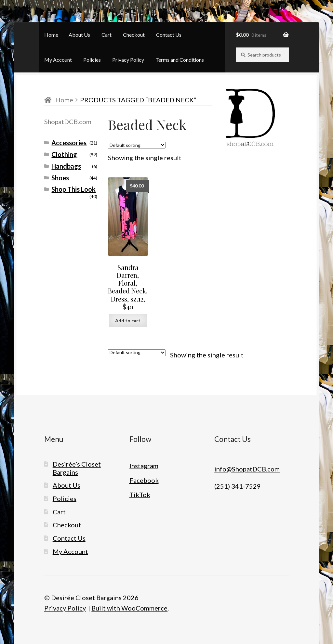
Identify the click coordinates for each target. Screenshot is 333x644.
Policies (92, 60)
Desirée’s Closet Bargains (77, 468)
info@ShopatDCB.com (247, 469)
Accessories (69, 143)
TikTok (140, 495)
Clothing (64, 154)
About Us (79, 35)
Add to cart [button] (128, 321)
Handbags (66, 166)
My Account (58, 60)
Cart (107, 35)
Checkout (134, 35)
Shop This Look (73, 189)
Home (51, 35)
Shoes (60, 178)
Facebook (144, 480)
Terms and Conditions (180, 60)
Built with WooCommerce (129, 608)
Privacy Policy (128, 60)
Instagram (144, 466)
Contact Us (169, 35)
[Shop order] (137, 145)
